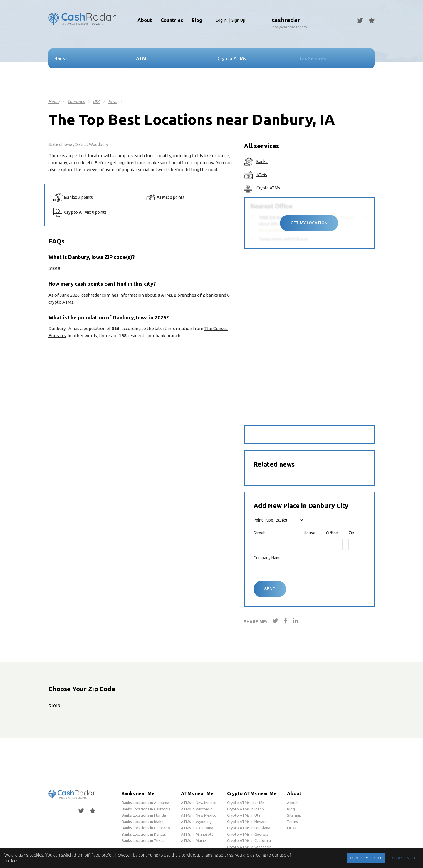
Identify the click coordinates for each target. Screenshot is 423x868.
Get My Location (309, 223)
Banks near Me (138, 793)
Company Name (268, 558)
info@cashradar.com (289, 27)
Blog (197, 20)
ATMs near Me (197, 793)
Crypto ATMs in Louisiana (249, 828)
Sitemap (294, 815)
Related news (274, 464)
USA (96, 102)
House (310, 533)
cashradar (286, 20)
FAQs (292, 828)
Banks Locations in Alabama (145, 803)
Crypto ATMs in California (249, 840)
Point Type (263, 520)
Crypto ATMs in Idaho (246, 809)
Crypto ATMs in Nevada (247, 822)
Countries (76, 102)
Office (332, 533)
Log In (221, 20)
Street (259, 533)
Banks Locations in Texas (143, 840)
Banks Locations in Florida (144, 815)
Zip (351, 533)
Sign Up (238, 20)
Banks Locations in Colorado (146, 828)
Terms (292, 822)
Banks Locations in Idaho (143, 822)
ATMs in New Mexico (199, 803)
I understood (366, 858)
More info (404, 858)
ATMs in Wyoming (196, 822)
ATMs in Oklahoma (197, 828)
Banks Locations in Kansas (144, 834)
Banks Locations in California (146, 809)
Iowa (113, 102)
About (145, 20)
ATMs (262, 175)
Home (54, 102)
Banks (262, 162)
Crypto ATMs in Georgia (248, 834)
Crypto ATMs (268, 188)
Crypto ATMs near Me (252, 793)
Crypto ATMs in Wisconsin (249, 847)
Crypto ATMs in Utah (245, 815)
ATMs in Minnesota (197, 834)
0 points (177, 197)
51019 (54, 706)
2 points (85, 197)
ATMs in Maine (193, 840)
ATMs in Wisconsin (197, 809)
